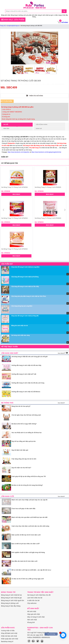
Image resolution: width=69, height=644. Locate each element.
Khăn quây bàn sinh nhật (10, 639)
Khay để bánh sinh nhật (9, 633)
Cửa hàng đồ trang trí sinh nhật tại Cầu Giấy (25, 287)
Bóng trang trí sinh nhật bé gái (11, 598)
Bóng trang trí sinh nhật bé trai (11, 595)
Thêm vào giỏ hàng (34, 96)
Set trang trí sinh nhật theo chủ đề (39, 595)
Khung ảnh (31, 622)
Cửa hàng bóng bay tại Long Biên (22, 306)
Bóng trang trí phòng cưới (10, 603)
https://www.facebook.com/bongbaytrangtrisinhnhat (46, 152)
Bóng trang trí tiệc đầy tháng (11, 606)
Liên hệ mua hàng (42, 124)
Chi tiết (10, 125)
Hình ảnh (6, 129)
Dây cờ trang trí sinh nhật (36, 617)
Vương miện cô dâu (8, 631)
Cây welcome (32, 603)
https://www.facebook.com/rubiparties (19, 152)
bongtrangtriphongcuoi (13, 26)
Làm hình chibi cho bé (35, 598)
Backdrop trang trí (7, 641)
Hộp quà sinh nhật (34, 614)
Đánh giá (39, 129)
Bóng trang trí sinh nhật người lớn (13, 600)
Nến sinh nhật (32, 620)
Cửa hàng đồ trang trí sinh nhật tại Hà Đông (25, 277)
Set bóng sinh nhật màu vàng (21, 335)
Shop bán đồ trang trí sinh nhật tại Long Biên (25, 267)
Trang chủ (3, 26)
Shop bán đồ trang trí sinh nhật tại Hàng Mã (25, 316)
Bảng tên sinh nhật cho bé (20, 326)
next (65, 210)
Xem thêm (61, 353)
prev (4, 210)
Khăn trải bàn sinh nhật (9, 636)
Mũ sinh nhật (32, 611)
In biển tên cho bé (33, 600)
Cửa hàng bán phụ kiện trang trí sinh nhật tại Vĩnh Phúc (29, 296)
